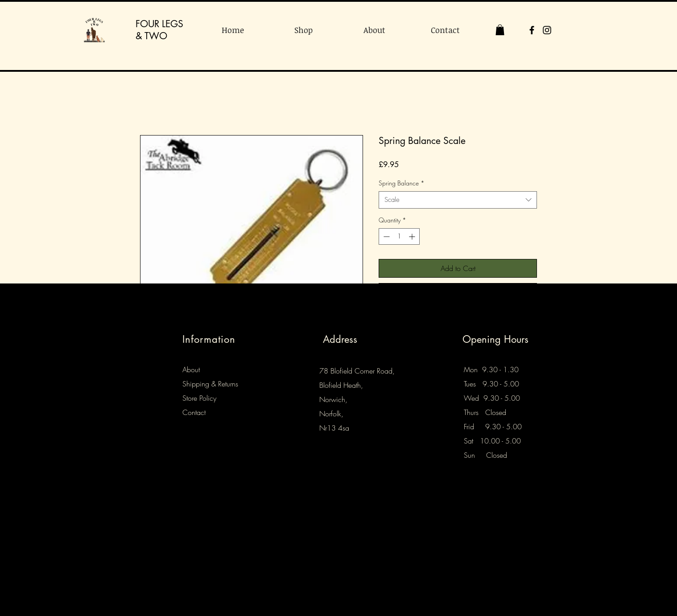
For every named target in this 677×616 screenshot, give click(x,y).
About (191, 370)
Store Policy (199, 398)
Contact (194, 412)
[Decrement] (386, 236)
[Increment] (413, 236)
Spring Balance (402, 183)
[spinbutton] (399, 236)
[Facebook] (532, 30)
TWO (156, 36)
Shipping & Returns (210, 384)
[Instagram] (547, 30)
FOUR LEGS (159, 24)
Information (209, 339)
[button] (500, 30)
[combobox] (458, 200)
